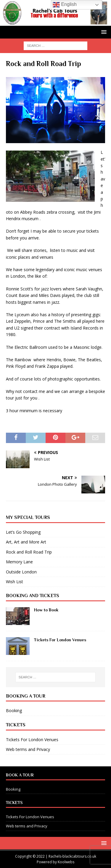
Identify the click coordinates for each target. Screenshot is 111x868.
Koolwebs (66, 862)
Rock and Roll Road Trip (29, 552)
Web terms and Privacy (28, 749)
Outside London (21, 572)
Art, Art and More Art (26, 542)
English (65, 5)
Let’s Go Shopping (23, 532)
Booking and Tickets (33, 596)
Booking (14, 710)
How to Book (46, 610)
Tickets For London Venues (60, 640)
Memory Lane (19, 562)
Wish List (15, 582)
